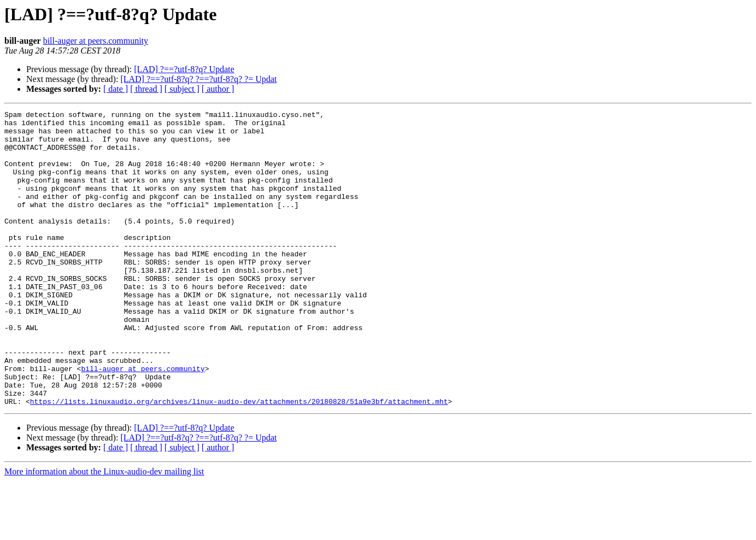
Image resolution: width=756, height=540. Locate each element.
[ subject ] (182, 89)
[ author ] (218, 89)
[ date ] (116, 89)
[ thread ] (146, 89)
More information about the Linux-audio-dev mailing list (104, 530)
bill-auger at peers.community (96, 41)
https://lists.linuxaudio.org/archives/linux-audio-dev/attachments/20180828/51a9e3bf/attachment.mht (239, 460)
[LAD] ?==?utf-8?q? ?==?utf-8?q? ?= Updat (198, 79)
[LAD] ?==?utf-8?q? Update (184, 69)
